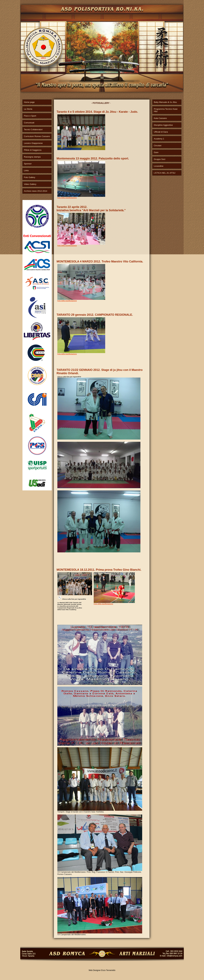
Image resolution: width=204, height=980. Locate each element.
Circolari (158, 146)
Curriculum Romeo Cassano (37, 136)
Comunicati (29, 123)
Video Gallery (30, 184)
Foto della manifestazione (67, 198)
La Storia (28, 109)
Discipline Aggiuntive (163, 125)
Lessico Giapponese (33, 143)
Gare (156, 152)
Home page (29, 102)
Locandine (159, 166)
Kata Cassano (160, 118)
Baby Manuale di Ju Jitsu (165, 102)
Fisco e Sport (30, 116)
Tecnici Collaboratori (33, 129)
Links (26, 170)
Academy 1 (159, 139)
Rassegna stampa (32, 157)
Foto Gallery (30, 177)
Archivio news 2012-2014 (36, 191)
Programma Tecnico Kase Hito (166, 110)
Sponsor (28, 164)
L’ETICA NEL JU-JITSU (165, 173)
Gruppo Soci (160, 159)
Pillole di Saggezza (33, 150)
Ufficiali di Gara (161, 132)
